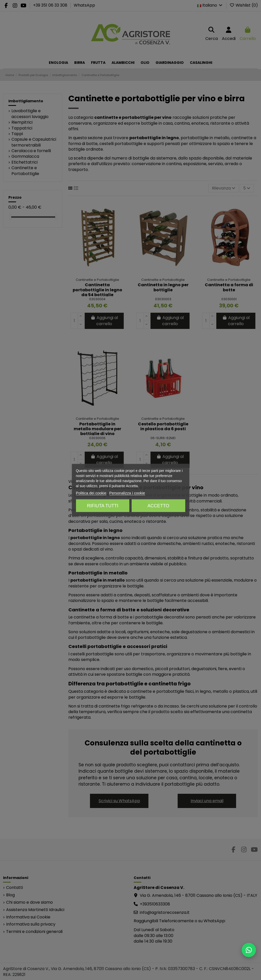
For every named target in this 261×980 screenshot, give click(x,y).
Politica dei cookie (91, 493)
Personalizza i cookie (127, 493)
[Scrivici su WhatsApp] (249, 950)
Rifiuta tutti (103, 506)
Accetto (158, 506)
